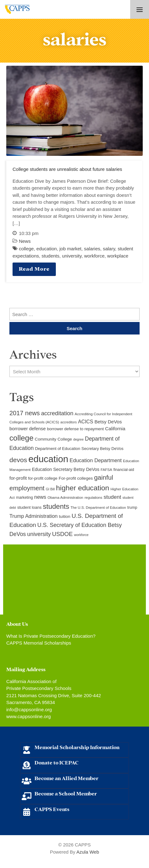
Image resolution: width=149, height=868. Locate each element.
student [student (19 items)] (112, 497)
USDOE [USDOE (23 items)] (62, 534)
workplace (118, 256)
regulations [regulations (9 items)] (93, 498)
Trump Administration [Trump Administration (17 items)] (34, 516)
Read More (34, 268)
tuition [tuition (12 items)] (65, 516)
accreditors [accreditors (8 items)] (68, 422)
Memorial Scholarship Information (77, 747)
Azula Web (88, 852)
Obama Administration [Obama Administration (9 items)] (65, 498)
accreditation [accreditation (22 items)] (57, 413)
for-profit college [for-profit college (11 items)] (43, 478)
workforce (94, 256)
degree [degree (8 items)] (78, 439)
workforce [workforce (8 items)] (81, 535)
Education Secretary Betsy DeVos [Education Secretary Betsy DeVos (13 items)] (66, 469)
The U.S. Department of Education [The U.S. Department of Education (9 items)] (98, 508)
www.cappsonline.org (29, 716)
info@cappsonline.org (29, 710)
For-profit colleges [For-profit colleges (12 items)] (76, 478)
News (25, 241)
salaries (92, 249)
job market (70, 249)
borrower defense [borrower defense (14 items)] (28, 429)
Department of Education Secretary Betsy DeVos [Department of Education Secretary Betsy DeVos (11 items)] (79, 449)
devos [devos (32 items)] (18, 460)
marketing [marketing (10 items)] (24, 498)
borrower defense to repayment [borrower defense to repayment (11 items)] (75, 429)
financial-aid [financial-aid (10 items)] (124, 470)
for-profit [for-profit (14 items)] (18, 478)
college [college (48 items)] (21, 438)
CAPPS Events (52, 809)
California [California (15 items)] (115, 429)
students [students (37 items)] (56, 506)
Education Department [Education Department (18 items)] (96, 460)
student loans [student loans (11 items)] (29, 507)
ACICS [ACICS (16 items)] (86, 422)
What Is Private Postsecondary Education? (51, 636)
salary (109, 249)
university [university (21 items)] (39, 534)
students (51, 256)
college (26, 249)
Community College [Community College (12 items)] (53, 439)
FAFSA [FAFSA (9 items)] (106, 470)
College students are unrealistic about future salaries (67, 169)
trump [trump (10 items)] (132, 508)
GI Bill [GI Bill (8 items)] (50, 489)
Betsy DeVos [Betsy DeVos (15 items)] (108, 422)
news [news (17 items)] (40, 497)
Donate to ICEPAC (57, 762)
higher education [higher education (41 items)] (83, 488)
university (72, 256)
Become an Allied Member (67, 778)
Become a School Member (66, 793)
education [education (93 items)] (48, 459)
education (47, 249)
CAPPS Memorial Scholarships (39, 643)
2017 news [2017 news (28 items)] (25, 413)
